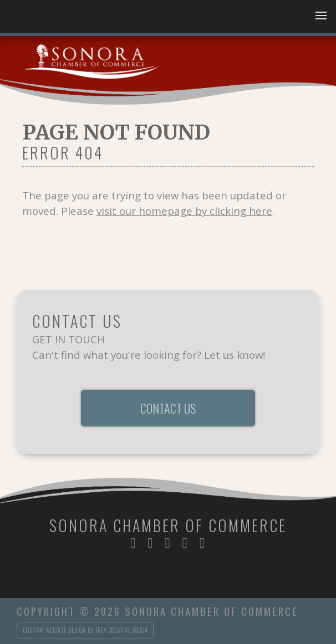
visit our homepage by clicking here (184, 211)
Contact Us (168, 408)
